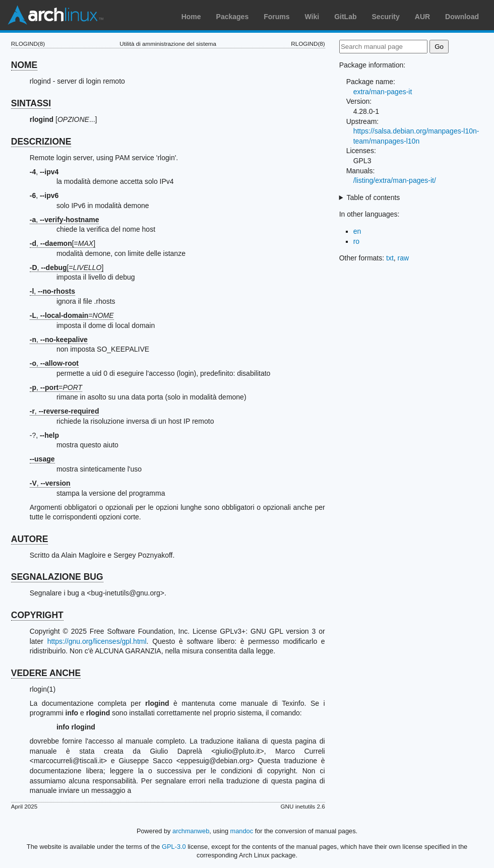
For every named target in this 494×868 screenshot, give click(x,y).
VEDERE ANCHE (46, 673)
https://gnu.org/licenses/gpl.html (97, 641)
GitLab (345, 17)
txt (390, 258)
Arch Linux (55, 15)
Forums (276, 17)
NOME (24, 65)
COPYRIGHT (37, 615)
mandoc (242, 831)
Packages (233, 17)
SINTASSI (31, 103)
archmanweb (191, 831)
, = (72, 315)
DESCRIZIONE (41, 142)
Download (462, 17)
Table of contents (373, 197)
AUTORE (30, 539)
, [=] (63, 243)
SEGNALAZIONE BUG (57, 577)
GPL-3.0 (174, 847)
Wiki (312, 17)
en (357, 231)
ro (356, 241)
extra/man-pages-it (383, 92)
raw (404, 258)
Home (191, 17)
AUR (422, 17)
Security (386, 17)
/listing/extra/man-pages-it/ (395, 180)
